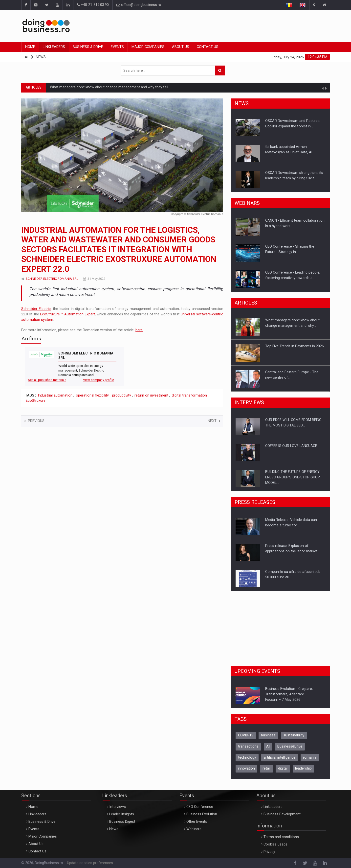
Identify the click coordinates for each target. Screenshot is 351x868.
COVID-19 (246, 735)
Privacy (269, 852)
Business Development (282, 814)
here (139, 330)
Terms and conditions (281, 837)
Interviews (118, 807)
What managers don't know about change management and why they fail (109, 87)
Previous (34, 421)
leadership (303, 768)
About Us (181, 47)
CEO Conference (200, 807)
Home (30, 47)
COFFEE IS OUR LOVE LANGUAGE (291, 446)
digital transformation (189, 395)
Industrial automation (55, 395)
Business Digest (122, 822)
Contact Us (208, 47)
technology (247, 758)
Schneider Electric (36, 309)
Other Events (197, 822)
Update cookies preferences (90, 863)
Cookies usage (275, 844)
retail (266, 768)
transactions (248, 746)
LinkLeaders (273, 807)
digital (283, 768)
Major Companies (148, 47)
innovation (246, 768)
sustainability (294, 735)
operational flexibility (92, 395)
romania (310, 758)
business (268, 735)
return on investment (151, 395)
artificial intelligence (280, 758)
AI (268, 746)
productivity (122, 395)
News (41, 57)
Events (117, 47)
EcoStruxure (36, 401)
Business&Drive (290, 746)
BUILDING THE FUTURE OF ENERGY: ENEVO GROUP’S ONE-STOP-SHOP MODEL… (293, 477)
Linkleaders (54, 47)
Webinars (194, 829)
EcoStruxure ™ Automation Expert (67, 314)
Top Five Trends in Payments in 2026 (295, 346)
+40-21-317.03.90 (93, 5)
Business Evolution (202, 814)
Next (214, 421)
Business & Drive (88, 47)
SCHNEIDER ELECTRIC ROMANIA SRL (52, 279)
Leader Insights (122, 814)
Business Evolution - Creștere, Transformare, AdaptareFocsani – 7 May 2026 (289, 694)
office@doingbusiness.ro (139, 5)
